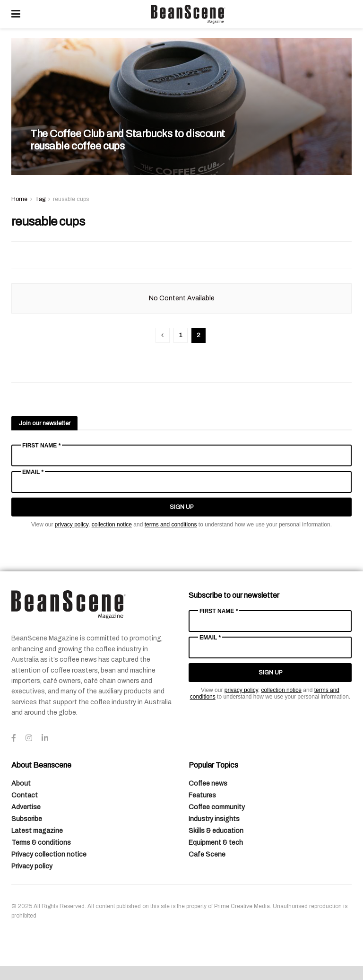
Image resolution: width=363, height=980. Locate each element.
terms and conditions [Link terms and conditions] (171, 525)
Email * (33, 472)
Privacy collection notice (49, 854)
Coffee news (208, 783)
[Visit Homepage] (188, 14)
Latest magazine (37, 831)
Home (19, 199)
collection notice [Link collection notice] (112, 525)
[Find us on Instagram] (29, 738)
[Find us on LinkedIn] (45, 738)
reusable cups (71, 199)
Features (202, 795)
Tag (40, 199)
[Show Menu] (16, 14)
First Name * (41, 446)
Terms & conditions (41, 843)
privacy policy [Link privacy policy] (72, 525)
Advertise (26, 807)
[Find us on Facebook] (14, 738)
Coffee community (217, 807)
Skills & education (216, 831)
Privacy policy (32, 866)
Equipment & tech (216, 843)
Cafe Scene (207, 854)
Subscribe (27, 819)
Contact (25, 795)
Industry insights (214, 819)
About (21, 783)
